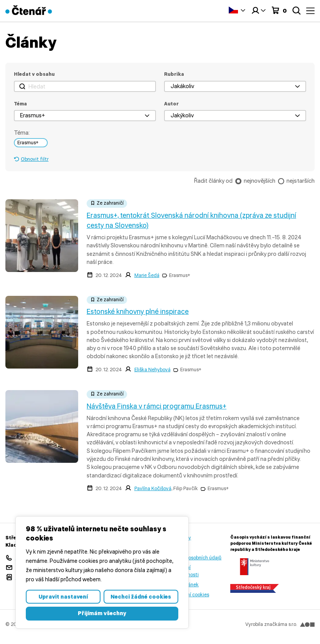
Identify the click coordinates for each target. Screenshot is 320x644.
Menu (310, 11)
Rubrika (174, 74)
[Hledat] (85, 86)
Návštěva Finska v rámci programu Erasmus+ (157, 406)
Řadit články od (213, 181)
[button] (235, 86)
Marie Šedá (147, 275)
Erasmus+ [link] (28, 143)
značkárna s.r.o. (289, 624)
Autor (171, 104)
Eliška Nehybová (152, 370)
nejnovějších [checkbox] (260, 181)
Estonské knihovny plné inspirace (138, 312)
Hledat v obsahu (34, 74)
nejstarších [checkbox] (301, 181)
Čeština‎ (233, 10)
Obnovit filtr (35, 159)
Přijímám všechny (102, 613)
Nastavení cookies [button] (189, 595)
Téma (20, 104)
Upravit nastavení (63, 597)
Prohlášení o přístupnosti (183, 571)
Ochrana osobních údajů (195, 558)
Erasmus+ (180, 275)
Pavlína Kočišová (153, 488)
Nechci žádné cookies (141, 597)
